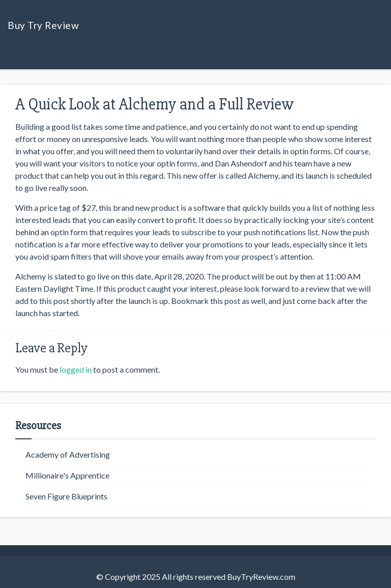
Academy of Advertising (68, 454)
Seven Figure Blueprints (66, 496)
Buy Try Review (43, 25)
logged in (76, 369)
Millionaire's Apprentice (67, 475)
